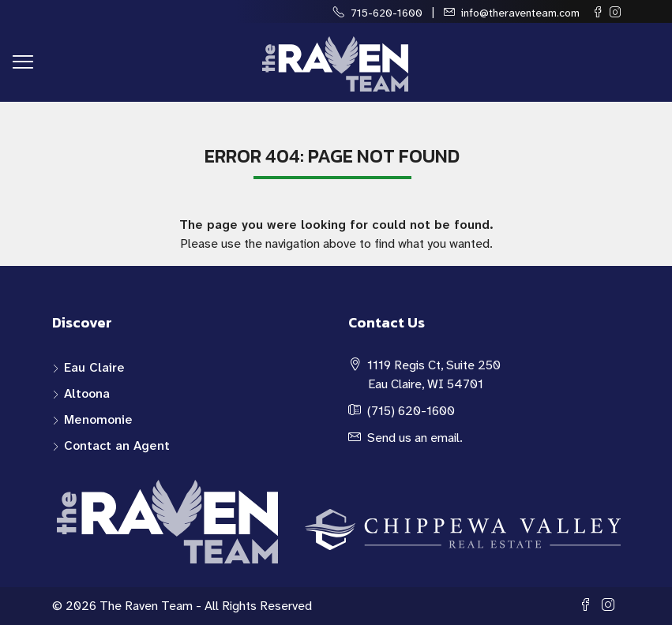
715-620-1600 (387, 13)
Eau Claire (94, 367)
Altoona (87, 393)
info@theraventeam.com (520, 13)
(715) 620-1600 (411, 411)
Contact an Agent (117, 445)
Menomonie (98, 419)
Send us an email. (415, 438)
